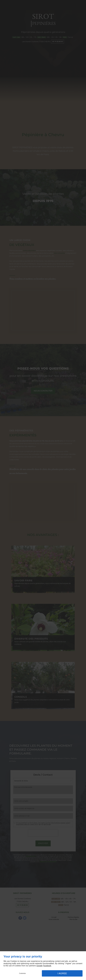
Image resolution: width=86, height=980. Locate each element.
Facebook (47, 966)
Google (39, 966)
